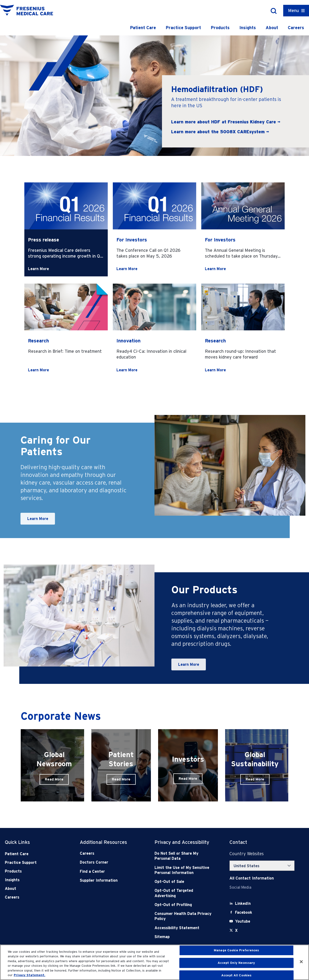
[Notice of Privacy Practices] (184, 870)
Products (220, 28)
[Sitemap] (184, 937)
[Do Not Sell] (184, 856)
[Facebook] (244, 912)
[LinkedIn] (243, 903)
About (272, 28)
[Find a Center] (110, 871)
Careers (296, 28)
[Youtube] (243, 921)
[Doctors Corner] (110, 862)
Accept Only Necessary (236, 963)
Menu (293, 10)
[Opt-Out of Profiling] (184, 905)
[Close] (301, 962)
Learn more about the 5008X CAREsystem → (220, 132)
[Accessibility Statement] (184, 928)
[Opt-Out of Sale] (184, 882)
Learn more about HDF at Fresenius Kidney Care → (226, 122)
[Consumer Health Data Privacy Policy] (184, 916)
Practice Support (183, 28)
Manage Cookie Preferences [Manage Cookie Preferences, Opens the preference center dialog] (236, 950)
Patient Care (143, 28)
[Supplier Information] (110, 880)
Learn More (38, 269)
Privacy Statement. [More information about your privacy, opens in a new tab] (30, 975)
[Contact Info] (252, 878)
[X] (236, 930)
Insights (248, 28)
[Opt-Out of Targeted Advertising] (184, 893)
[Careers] (110, 853)
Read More (54, 779)
